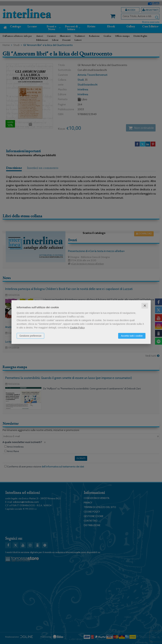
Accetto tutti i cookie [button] (132, 336)
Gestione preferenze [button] (31, 336)
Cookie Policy (77, 327)
